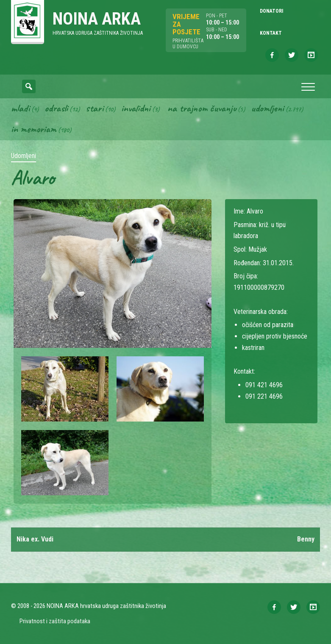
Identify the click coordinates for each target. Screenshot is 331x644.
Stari (95, 108)
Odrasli (56, 108)
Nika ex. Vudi (35, 539)
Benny (306, 539)
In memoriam (34, 129)
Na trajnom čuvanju (202, 108)
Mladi (20, 108)
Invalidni (136, 108)
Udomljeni (267, 108)
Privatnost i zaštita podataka (55, 622)
